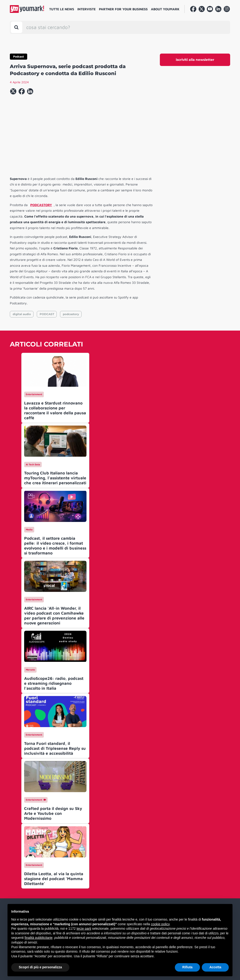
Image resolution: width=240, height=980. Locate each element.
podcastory (71, 314)
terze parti (84, 929)
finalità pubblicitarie (39, 938)
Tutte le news (62, 9)
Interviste (86, 9)
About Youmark (165, 9)
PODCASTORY (41, 205)
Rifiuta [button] (187, 967)
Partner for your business (123, 9)
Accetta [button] (215, 967)
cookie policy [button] (160, 924)
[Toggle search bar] (17, 27)
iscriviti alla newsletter (195, 60)
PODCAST (47, 314)
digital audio (22, 314)
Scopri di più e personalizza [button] (40, 967)
